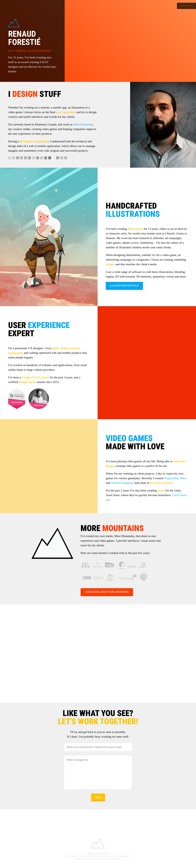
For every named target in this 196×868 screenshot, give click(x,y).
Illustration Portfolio (124, 286)
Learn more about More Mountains (107, 592)
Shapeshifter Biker (175, 478)
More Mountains (83, 124)
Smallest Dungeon (122, 483)
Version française (186, 6)
